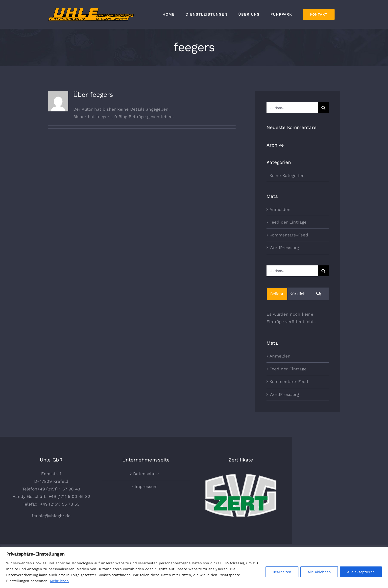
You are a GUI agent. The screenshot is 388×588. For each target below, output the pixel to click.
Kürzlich (298, 294)
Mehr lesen (59, 581)
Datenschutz (194, 486)
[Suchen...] (292, 108)
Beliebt (277, 294)
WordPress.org (284, 248)
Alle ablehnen (319, 572)
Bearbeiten (282, 572)
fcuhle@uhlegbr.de (99, 528)
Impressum (194, 498)
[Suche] (323, 108)
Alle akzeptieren (361, 572)
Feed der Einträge (288, 222)
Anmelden (280, 209)
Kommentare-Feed (289, 235)
